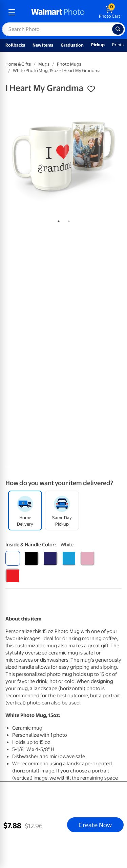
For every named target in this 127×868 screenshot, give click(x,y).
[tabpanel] (63, 156)
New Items (43, 45)
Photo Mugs (69, 64)
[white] (13, 558)
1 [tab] (57, 220)
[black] (31, 558)
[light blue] (69, 558)
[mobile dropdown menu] (12, 12)
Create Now (95, 825)
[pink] (88, 558)
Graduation (72, 45)
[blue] (50, 558)
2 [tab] (67, 220)
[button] (91, 89)
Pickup (98, 45)
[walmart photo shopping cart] (110, 12)
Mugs (44, 64)
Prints (118, 45)
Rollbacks (15, 45)
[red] (13, 576)
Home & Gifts (18, 64)
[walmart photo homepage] (58, 12)
